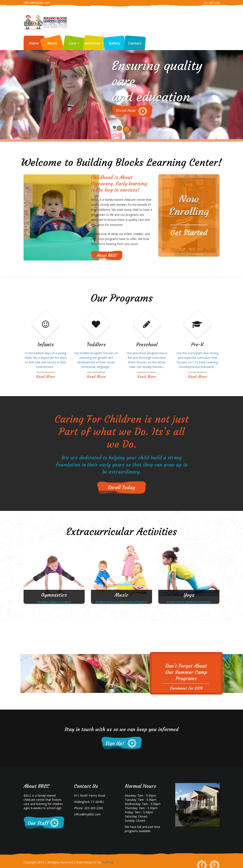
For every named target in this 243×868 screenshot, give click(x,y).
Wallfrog (107, 862)
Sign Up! (115, 743)
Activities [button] (94, 43)
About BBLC (107, 255)
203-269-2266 (212, 3)
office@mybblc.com (37, 3)
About (52, 43)
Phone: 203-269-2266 (89, 808)
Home (34, 43)
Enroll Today (121, 488)
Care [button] (74, 43)
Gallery (114, 43)
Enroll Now (126, 110)
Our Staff (38, 823)
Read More (46, 377)
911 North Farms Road (90, 795)
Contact (135, 43)
